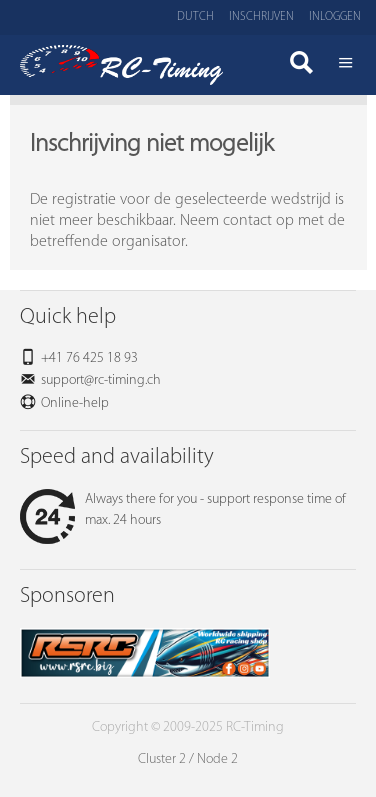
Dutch (195, 17)
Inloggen (335, 17)
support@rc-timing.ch (101, 380)
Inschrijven (261, 17)
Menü (346, 65)
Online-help (75, 403)
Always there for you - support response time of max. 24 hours (183, 510)
